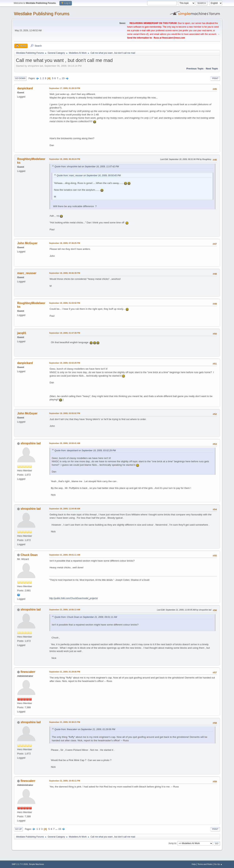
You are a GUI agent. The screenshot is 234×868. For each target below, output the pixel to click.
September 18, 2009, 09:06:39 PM (65, 273)
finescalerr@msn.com (174, 38)
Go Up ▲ (218, 864)
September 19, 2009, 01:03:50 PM (65, 303)
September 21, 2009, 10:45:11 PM (65, 781)
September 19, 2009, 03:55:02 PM (65, 413)
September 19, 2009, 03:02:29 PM (65, 363)
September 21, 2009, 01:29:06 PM (65, 672)
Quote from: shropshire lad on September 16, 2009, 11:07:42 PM (87, 167)
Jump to (172, 843)
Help (194, 864)
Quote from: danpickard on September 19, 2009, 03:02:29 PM (85, 451)
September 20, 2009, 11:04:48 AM (65, 509)
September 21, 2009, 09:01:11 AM (65, 555)
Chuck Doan (29, 555)
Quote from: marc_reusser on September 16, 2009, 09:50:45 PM (89, 175)
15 (63, 78)
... (60, 78)
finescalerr (28, 672)
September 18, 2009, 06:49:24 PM (65, 159)
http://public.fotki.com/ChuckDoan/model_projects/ (73, 598)
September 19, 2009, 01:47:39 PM (65, 333)
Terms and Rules (205, 864)
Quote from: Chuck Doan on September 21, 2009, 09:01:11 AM (86, 617)
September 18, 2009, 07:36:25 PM (65, 243)
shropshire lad (31, 443)
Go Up (18, 829)
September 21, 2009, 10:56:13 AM (65, 610)
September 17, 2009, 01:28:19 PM (65, 88)
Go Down (20, 78)
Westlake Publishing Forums (42, 14)
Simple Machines (36, 864)
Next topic (212, 69)
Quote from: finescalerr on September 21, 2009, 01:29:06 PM (85, 729)
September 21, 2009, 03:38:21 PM (65, 722)
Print (215, 78)
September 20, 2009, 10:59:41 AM (65, 443)
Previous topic (195, 69)
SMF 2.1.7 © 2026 (20, 864)
